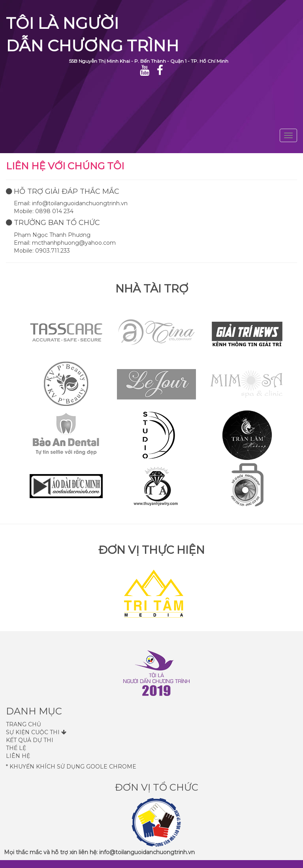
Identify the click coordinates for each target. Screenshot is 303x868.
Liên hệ (18, 756)
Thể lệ (16, 748)
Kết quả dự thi (30, 740)
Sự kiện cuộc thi (36, 732)
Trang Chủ (24, 724)
